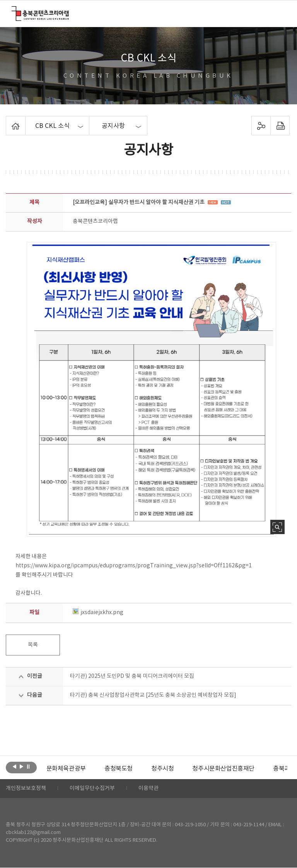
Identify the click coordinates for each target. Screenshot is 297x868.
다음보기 (21, 767)
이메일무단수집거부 (92, 789)
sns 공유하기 (261, 126)
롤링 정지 (28, 767)
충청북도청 (119, 769)
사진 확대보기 (277, 527)
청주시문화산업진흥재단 (223, 769)
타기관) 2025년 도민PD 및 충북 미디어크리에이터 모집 (132, 676)
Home (8, 121)
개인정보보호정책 (26, 789)
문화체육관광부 (66, 769)
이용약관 (148, 789)
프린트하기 (280, 126)
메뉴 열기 (280, 13)
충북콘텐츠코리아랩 (13, 11)
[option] (66, 769)
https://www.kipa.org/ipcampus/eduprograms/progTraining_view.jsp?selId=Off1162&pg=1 (134, 566)
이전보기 (15, 767)
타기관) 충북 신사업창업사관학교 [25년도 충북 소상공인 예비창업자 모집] (153, 695)
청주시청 (162, 769)
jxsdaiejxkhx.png (98, 613)
